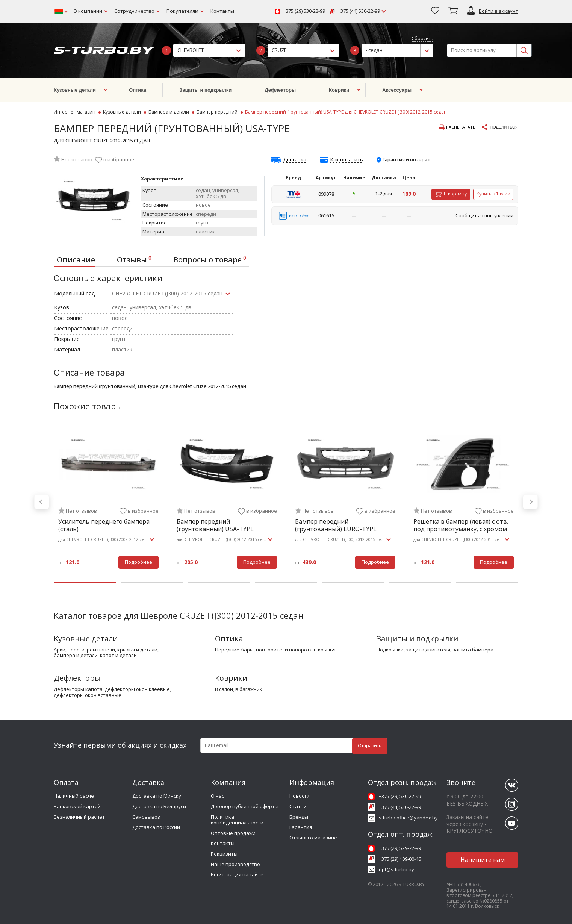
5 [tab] (353, 583)
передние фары (234, 650)
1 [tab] (85, 583)
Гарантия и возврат (406, 159)
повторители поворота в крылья (296, 650)
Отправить (370, 746)
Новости (300, 796)
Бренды (299, 817)
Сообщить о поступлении (484, 216)
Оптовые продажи (233, 833)
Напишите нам (483, 860)
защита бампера (473, 650)
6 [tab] (420, 583)
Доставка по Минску (157, 796)
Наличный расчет (75, 796)
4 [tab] (286, 583)
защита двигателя (428, 650)
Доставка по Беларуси (159, 806)
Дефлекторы (77, 678)
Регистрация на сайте (237, 874)
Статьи (298, 806)
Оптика (229, 638)
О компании (88, 11)
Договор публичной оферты (245, 806)
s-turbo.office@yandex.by (408, 818)
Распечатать (457, 127)
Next (530, 502)
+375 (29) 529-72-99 (400, 848)
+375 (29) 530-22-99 (304, 11)
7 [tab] (487, 583)
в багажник (249, 689)
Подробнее (138, 562)
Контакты (222, 11)
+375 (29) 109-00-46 (400, 859)
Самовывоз (146, 817)
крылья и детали (137, 650)
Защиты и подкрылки (417, 638)
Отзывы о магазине (313, 838)
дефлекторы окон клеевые (137, 689)
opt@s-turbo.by (396, 869)
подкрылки (390, 650)
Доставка (295, 160)
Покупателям (182, 11)
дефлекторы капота (78, 689)
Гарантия (301, 827)
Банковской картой (77, 806)
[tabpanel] (108, 502)
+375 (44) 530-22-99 (359, 11)
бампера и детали (76, 656)
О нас (217, 796)
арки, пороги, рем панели (84, 650)
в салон (224, 689)
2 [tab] (152, 583)
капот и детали (118, 656)
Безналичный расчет (79, 817)
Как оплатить (347, 160)
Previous (42, 502)
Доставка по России (156, 827)
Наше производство (235, 864)
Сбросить (422, 39)
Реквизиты (224, 854)
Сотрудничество (134, 11)
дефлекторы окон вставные (88, 695)
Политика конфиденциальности (237, 820)
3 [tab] (219, 583)
